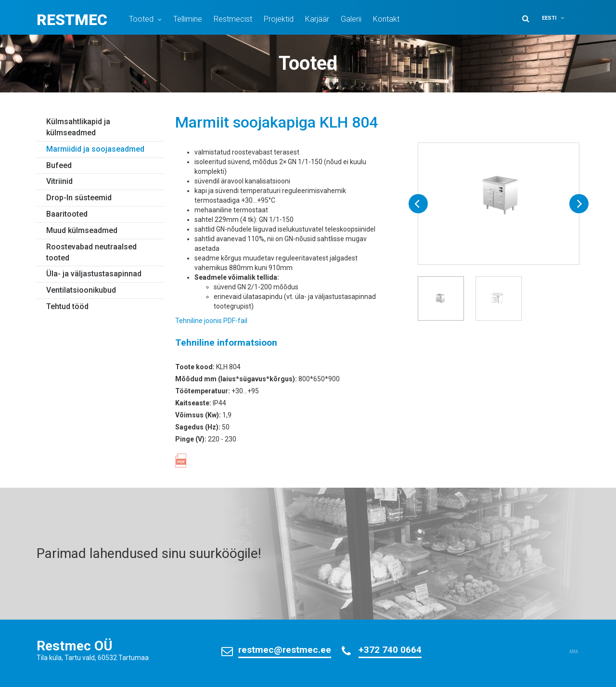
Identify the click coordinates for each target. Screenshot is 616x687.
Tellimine (188, 19)
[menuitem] (559, 18)
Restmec (72, 20)
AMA (574, 652)
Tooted (141, 19)
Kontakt (386, 19)
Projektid (279, 19)
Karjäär (317, 19)
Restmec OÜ (75, 646)
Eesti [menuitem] (549, 18)
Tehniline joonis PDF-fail (211, 321)
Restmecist (233, 19)
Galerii (351, 19)
